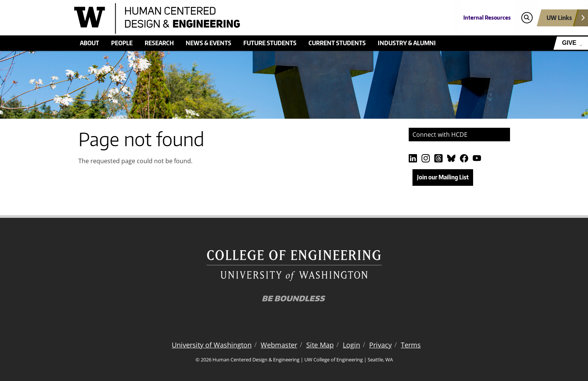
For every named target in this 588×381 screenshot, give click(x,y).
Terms (411, 345)
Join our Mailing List (443, 177)
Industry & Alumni (407, 43)
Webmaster (279, 345)
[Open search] (527, 18)
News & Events (208, 43)
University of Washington (212, 345)
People (122, 43)
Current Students (337, 43)
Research (159, 43)
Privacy (380, 345)
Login (351, 345)
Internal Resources (487, 18)
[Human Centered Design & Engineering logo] (239, 18)
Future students (270, 43)
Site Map (320, 345)
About (89, 43)
